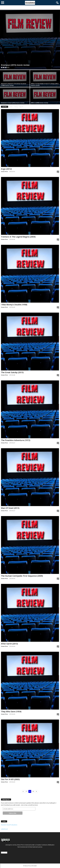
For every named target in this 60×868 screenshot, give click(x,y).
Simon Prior (4, 172)
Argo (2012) (6, 169)
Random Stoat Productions (9, 825)
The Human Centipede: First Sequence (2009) (22, 576)
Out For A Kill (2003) (10, 779)
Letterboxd (4, 829)
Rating (16, 107)
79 (33, 791)
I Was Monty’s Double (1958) (14, 305)
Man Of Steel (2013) (10, 508)
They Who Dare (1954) (11, 712)
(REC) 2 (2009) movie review (40, 103)
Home (11, 107)
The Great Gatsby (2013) (12, 372)
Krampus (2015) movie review (15, 65)
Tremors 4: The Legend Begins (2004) (18, 237)
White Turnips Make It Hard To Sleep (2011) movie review (45, 84)
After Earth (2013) (9, 644)
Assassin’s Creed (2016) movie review (13, 103)
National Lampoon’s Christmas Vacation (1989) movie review (14, 84)
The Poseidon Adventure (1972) (16, 440)
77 (26, 791)
